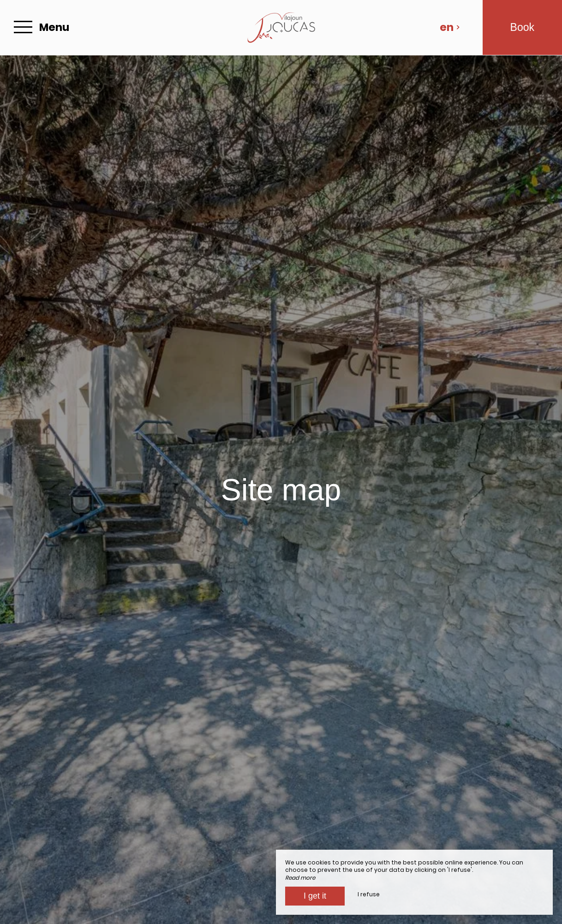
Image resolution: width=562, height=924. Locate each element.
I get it (315, 896)
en (450, 27)
